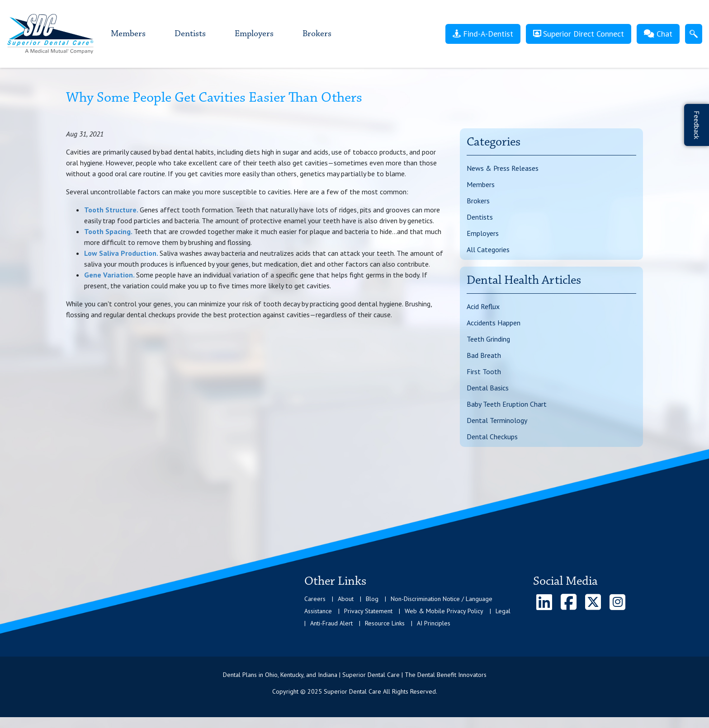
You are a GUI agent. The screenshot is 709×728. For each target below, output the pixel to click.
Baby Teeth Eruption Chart (507, 404)
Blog (372, 599)
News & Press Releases (503, 168)
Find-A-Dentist (483, 34)
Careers (315, 599)
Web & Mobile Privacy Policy (444, 611)
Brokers (317, 34)
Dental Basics (488, 388)
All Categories (488, 249)
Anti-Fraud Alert (331, 623)
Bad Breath (484, 355)
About (346, 599)
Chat (658, 34)
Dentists (190, 34)
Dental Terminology (497, 420)
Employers (254, 34)
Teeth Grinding (488, 339)
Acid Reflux (483, 306)
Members (128, 34)
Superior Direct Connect (579, 34)
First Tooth (484, 371)
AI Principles (434, 623)
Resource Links (385, 623)
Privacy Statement (368, 611)
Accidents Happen (494, 323)
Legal (503, 611)
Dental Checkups (492, 437)
